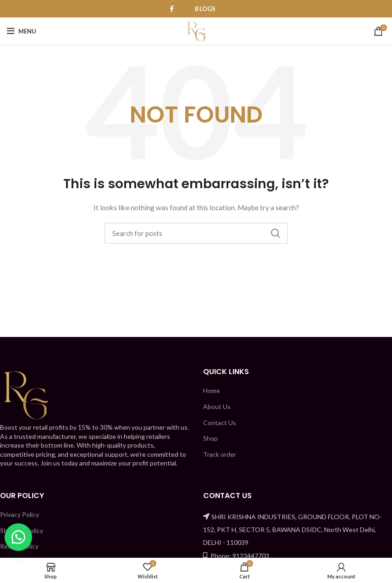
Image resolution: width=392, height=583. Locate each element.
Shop (210, 438)
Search (276, 233)
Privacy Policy (19, 514)
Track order (220, 454)
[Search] (196, 233)
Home (212, 390)
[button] (18, 537)
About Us (217, 406)
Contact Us (220, 423)
